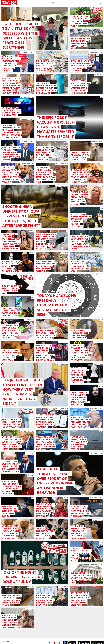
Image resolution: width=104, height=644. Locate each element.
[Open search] (100, 3)
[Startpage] (9, 3)
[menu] (21, 3)
